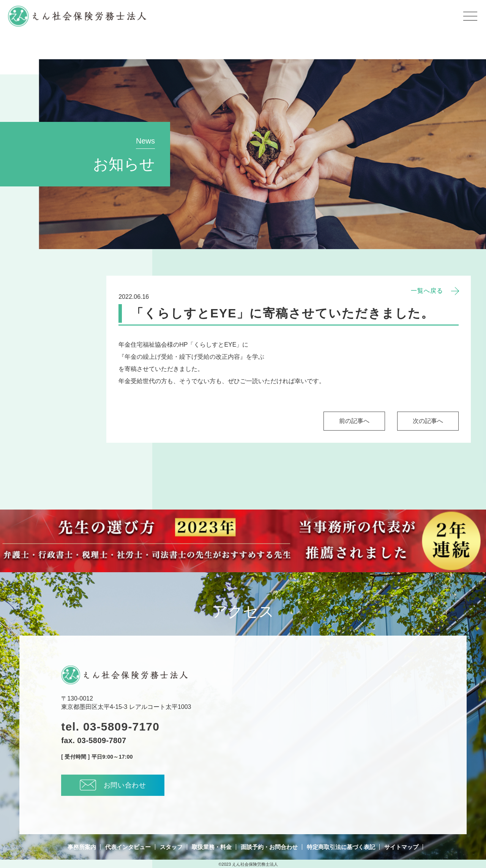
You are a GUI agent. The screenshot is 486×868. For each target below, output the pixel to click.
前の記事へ (354, 421)
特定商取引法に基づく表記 (341, 847)
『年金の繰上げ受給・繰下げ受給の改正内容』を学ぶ (191, 357)
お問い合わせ (113, 785)
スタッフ (171, 847)
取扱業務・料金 (212, 847)
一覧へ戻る (427, 291)
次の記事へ (428, 421)
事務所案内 (82, 847)
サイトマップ (401, 847)
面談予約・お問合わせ (269, 847)
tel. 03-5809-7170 (110, 727)
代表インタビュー (128, 847)
